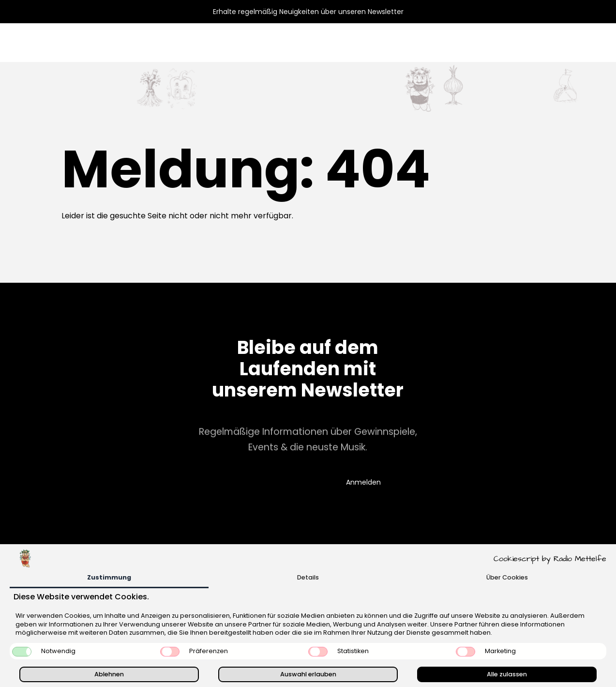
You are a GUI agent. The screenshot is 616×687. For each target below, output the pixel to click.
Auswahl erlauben (308, 674)
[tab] (109, 578)
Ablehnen (109, 674)
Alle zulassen (507, 674)
